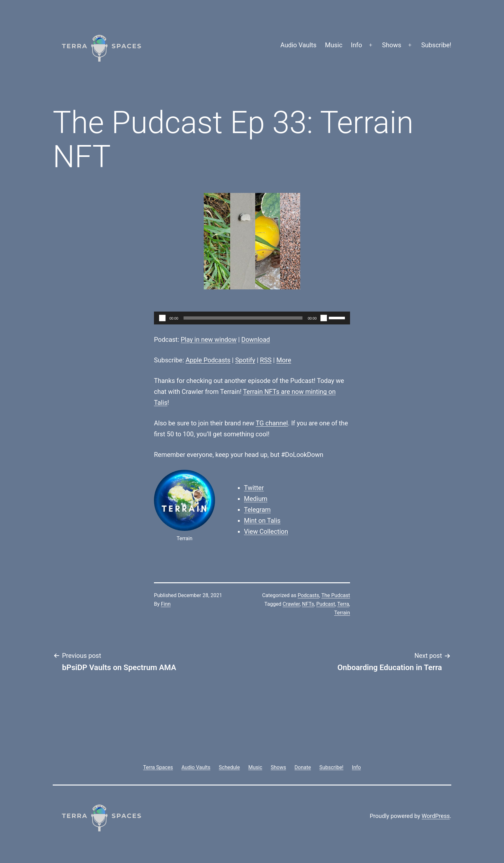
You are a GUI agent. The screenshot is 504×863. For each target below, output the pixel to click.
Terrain (342, 613)
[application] (252, 318)
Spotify (245, 360)
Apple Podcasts (208, 360)
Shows (392, 45)
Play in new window (209, 340)
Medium (256, 499)
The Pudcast (336, 595)
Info (357, 45)
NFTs (308, 604)
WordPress (436, 816)
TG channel (272, 423)
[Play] (162, 318)
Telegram (257, 510)
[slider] (243, 318)
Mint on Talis (262, 521)
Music (334, 45)
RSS (266, 360)
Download (256, 340)
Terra (343, 604)
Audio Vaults (298, 45)
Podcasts (308, 595)
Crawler (291, 604)
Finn (166, 604)
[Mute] (324, 318)
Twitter (254, 488)
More (284, 360)
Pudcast (326, 604)
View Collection (266, 531)
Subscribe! (436, 45)
